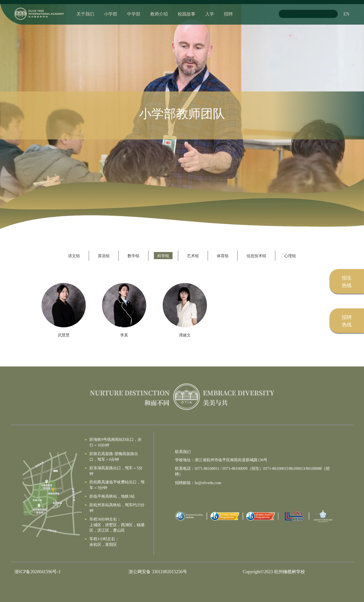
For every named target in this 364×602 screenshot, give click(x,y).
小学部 (111, 14)
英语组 (104, 256)
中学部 (134, 14)
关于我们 (85, 14)
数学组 (133, 256)
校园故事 (187, 14)
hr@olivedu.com (208, 483)
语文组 (74, 256)
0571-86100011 (207, 468)
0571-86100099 (235, 468)
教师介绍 (159, 14)
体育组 (223, 256)
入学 (210, 14)
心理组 (290, 256)
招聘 (228, 14)
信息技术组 (256, 256)
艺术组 (193, 256)
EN (347, 14)
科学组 (163, 256)
